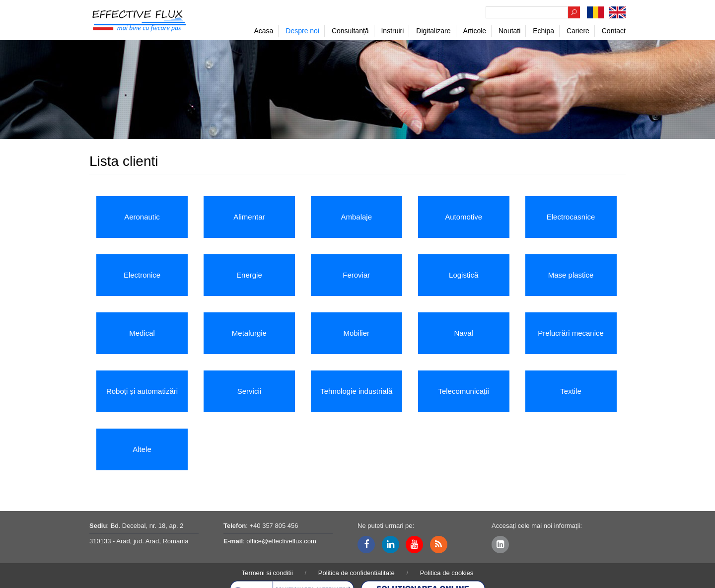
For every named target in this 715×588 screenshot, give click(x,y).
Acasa (263, 31)
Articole (474, 31)
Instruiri (392, 31)
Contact (614, 31)
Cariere (578, 31)
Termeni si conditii (267, 573)
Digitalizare (433, 31)
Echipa (543, 31)
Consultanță (350, 31)
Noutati (509, 31)
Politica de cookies (447, 573)
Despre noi (302, 31)
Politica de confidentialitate (357, 573)
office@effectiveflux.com (281, 541)
